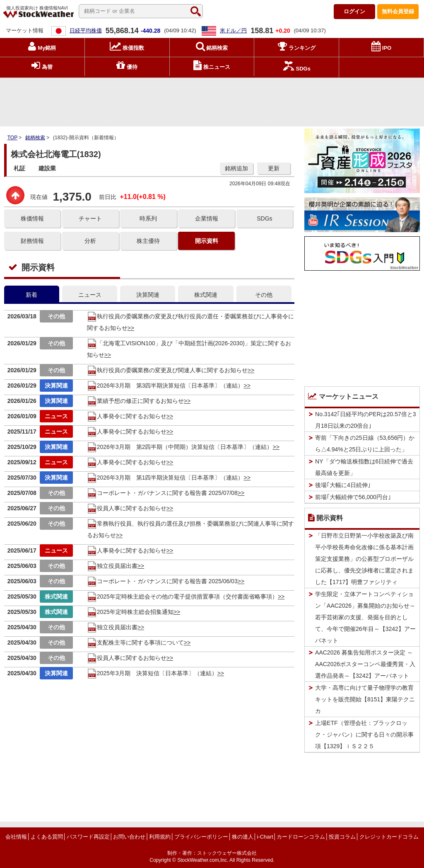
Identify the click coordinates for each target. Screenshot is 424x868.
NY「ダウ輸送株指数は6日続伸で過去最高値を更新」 (364, 467)
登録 (398, 11)
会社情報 (16, 837)
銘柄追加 (236, 168)
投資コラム (342, 837)
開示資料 (207, 241)
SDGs (264, 218)
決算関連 (148, 295)
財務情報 (32, 241)
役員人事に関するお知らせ (127, 508)
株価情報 (32, 218)
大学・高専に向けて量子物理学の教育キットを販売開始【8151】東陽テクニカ (365, 699)
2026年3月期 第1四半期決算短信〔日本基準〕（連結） (165, 478)
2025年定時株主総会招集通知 (130, 612)
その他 (264, 295)
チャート (90, 218)
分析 (90, 241)
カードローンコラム (301, 837)
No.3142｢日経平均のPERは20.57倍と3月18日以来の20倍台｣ (366, 420)
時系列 (148, 218)
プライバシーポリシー (201, 837)
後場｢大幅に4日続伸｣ (343, 485)
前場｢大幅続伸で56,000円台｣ (353, 497)
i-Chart (265, 837)
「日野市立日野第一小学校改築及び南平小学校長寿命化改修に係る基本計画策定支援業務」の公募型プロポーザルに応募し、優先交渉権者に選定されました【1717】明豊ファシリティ (364, 559)
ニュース (90, 295)
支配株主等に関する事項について (135, 643)
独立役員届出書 (112, 566)
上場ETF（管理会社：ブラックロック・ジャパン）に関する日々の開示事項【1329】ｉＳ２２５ (364, 735)
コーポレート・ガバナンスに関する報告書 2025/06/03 (162, 581)
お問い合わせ (129, 837)
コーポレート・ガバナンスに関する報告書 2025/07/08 (162, 493)
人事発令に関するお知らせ (127, 416)
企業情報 (207, 218)
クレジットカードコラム (389, 837)
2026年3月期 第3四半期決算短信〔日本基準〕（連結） (165, 386)
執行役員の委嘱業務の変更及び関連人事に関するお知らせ (167, 370)
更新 (274, 168)
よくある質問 (47, 837)
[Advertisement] (212, 100)
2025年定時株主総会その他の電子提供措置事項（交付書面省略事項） (182, 596)
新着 (31, 295)
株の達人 (243, 837)
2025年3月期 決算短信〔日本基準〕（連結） (152, 673)
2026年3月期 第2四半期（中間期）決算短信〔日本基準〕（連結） (180, 447)
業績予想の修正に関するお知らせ (135, 401)
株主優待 (148, 241)
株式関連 (206, 295)
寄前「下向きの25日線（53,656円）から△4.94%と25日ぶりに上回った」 (365, 444)
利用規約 (160, 837)
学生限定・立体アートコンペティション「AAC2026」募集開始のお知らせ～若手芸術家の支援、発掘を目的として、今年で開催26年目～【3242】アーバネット (365, 617)
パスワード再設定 (88, 837)
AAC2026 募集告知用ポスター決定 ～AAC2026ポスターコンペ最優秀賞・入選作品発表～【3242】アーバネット (365, 664)
